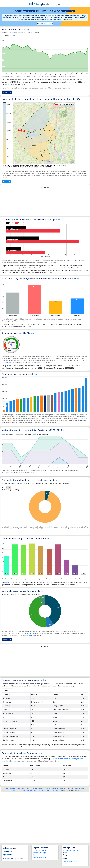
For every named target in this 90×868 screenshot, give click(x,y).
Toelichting (7, 92)
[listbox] (9, 487)
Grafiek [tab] (6, 36)
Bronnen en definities (71, 850)
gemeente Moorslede (30, 635)
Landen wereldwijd (40, 857)
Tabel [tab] (14, 36)
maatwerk (8, 582)
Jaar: (3, 487)
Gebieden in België (40, 850)
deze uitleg (7, 362)
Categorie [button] (7, 690)
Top (81, 791)
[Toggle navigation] (59, 4)
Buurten (6, 182)
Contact (66, 863)
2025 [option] (8, 487)
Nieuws (66, 853)
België (80, 268)
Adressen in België (39, 853)
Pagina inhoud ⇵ (45, 23)
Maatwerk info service (71, 861)
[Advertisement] (45, 203)
